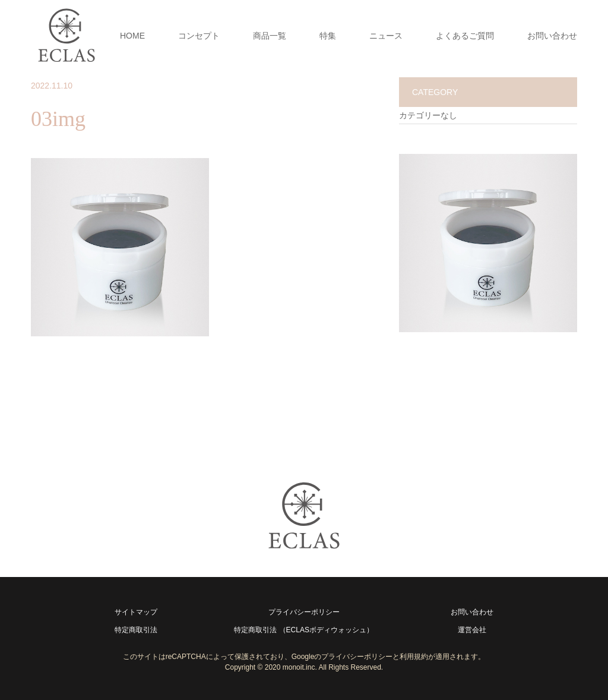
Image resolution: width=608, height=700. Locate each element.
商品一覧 (270, 36)
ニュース (386, 36)
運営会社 (472, 630)
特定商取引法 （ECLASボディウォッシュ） (304, 630)
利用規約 (414, 657)
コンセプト (199, 36)
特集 (328, 36)
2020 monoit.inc (290, 667)
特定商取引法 (136, 630)
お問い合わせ (552, 36)
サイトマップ (136, 612)
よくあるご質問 (465, 36)
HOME (132, 36)
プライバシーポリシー (304, 612)
